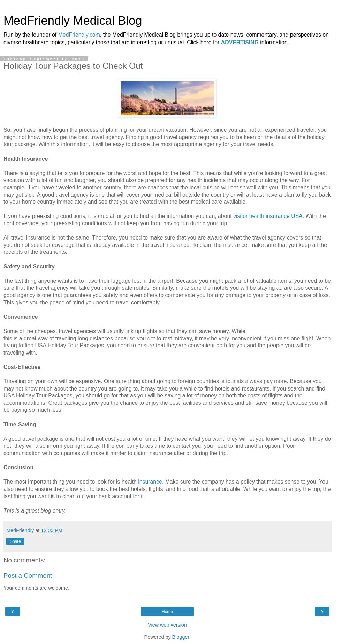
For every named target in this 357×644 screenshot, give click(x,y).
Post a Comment (28, 575)
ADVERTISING (240, 42)
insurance (150, 482)
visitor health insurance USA (268, 216)
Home (167, 612)
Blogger (181, 637)
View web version (167, 625)
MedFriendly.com (79, 35)
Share (15, 541)
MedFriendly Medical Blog (73, 21)
